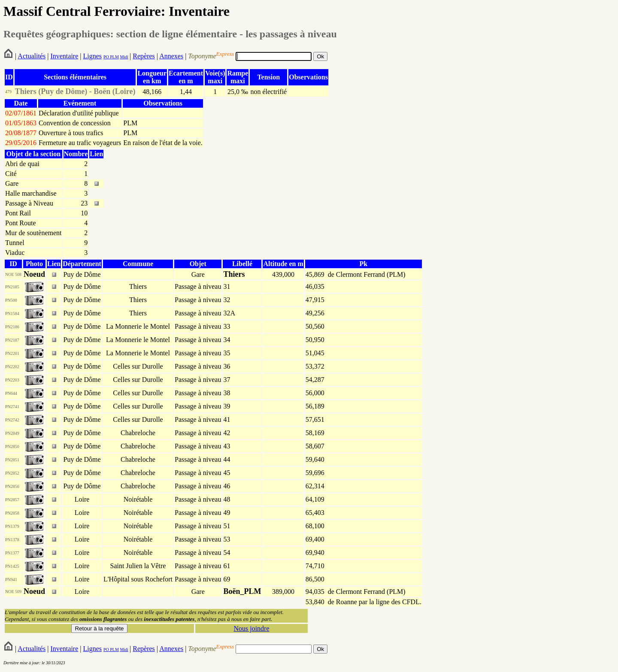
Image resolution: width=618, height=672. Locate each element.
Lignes (92, 56)
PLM (114, 57)
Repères (144, 56)
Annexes (171, 56)
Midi (124, 57)
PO (106, 57)
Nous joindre (251, 628)
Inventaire (64, 56)
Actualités (32, 56)
